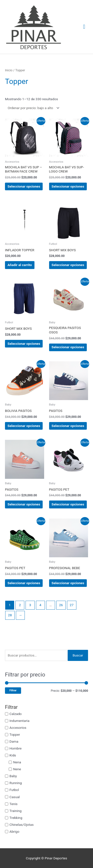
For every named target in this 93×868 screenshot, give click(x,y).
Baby (13, 776)
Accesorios (18, 727)
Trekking (16, 817)
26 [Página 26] (61, 605)
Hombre (15, 748)
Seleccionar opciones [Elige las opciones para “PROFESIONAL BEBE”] (68, 583)
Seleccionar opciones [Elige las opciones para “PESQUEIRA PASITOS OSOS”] (68, 347)
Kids (13, 755)
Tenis (14, 804)
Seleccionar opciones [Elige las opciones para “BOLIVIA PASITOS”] (24, 426)
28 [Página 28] (10, 615)
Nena (17, 762)
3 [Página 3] (30, 605)
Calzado (15, 714)
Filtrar (13, 690)
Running (16, 783)
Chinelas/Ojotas (21, 825)
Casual (15, 797)
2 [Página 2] (20, 605)
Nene (17, 769)
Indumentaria (19, 720)
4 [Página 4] (40, 605)
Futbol (14, 790)
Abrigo (14, 831)
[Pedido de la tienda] (33, 108)
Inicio (9, 70)
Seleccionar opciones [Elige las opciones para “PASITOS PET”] (68, 504)
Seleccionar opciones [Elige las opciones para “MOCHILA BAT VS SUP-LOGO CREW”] (68, 186)
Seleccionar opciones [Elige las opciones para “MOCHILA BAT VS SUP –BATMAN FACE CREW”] (24, 186)
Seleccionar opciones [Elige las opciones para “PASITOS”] (68, 426)
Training (15, 810)
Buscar (78, 655)
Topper (15, 734)
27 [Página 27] (72, 605)
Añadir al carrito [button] (20, 265)
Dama (14, 741)
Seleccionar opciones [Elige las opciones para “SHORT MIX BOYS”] (68, 265)
